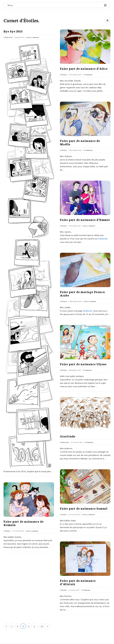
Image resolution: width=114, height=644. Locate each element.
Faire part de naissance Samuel (84, 508)
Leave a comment (33, 37)
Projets (64, 75)
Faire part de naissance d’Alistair (78, 582)
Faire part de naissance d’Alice (84, 68)
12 (42, 626)
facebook (87, 311)
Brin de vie (9, 37)
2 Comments (88, 75)
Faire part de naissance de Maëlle (80, 142)
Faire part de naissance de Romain (24, 523)
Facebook (103, 239)
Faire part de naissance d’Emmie (85, 220)
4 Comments (89, 442)
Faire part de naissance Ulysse (83, 364)
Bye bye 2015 (13, 31)
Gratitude (68, 436)
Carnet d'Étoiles (21, 20)
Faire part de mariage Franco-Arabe (83, 293)
